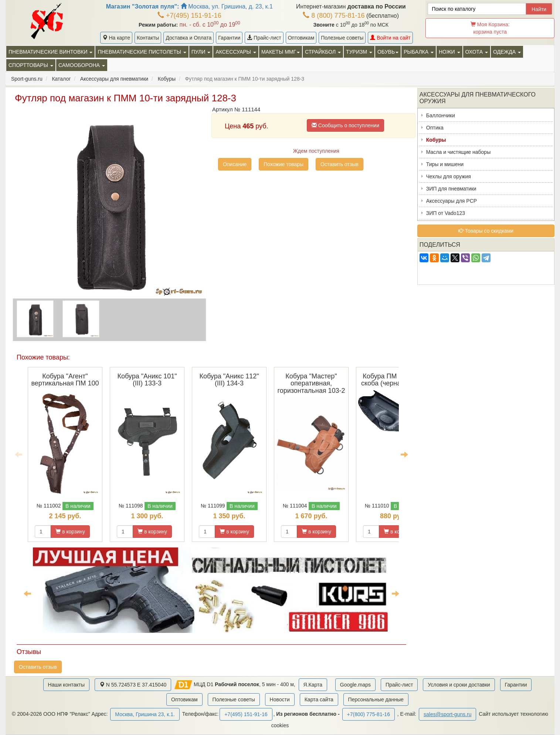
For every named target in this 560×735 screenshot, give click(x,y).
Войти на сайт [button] (390, 38)
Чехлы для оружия (449, 176)
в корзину (70, 532)
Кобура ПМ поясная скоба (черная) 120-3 (393, 380)
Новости (280, 699)
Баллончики (441, 115)
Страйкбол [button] (323, 52)
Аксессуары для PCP (452, 201)
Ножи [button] (449, 52)
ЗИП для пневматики (451, 189)
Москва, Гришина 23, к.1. (145, 714)
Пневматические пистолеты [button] (142, 52)
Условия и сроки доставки (459, 685)
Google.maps (355, 685)
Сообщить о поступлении (345, 125)
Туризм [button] (359, 52)
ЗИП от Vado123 (446, 213)
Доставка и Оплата (189, 38)
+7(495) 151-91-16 (189, 16)
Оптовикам (301, 38)
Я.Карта (313, 685)
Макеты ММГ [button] (281, 52)
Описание (235, 164)
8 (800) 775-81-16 (334, 16)
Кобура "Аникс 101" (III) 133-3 (147, 380)
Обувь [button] (388, 52)
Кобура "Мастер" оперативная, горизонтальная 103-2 (311, 384)
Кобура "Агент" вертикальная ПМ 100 (65, 380)
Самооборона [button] (82, 65)
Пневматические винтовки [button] (50, 52)
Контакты (148, 38)
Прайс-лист (264, 38)
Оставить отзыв (340, 164)
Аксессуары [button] (236, 52)
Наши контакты (66, 685)
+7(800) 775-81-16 (369, 714)
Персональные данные (376, 699)
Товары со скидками (486, 231)
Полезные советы (342, 38)
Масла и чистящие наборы (458, 152)
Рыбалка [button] (419, 52)
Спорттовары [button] (31, 65)
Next (404, 454)
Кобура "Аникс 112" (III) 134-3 (229, 380)
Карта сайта (319, 699)
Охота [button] (477, 52)
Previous (18, 454)
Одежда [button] (507, 52)
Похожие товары (284, 164)
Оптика (435, 128)
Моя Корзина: (490, 28)
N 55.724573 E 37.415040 (133, 685)
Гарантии (229, 38)
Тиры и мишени (445, 164)
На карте (116, 38)
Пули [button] (201, 52)
